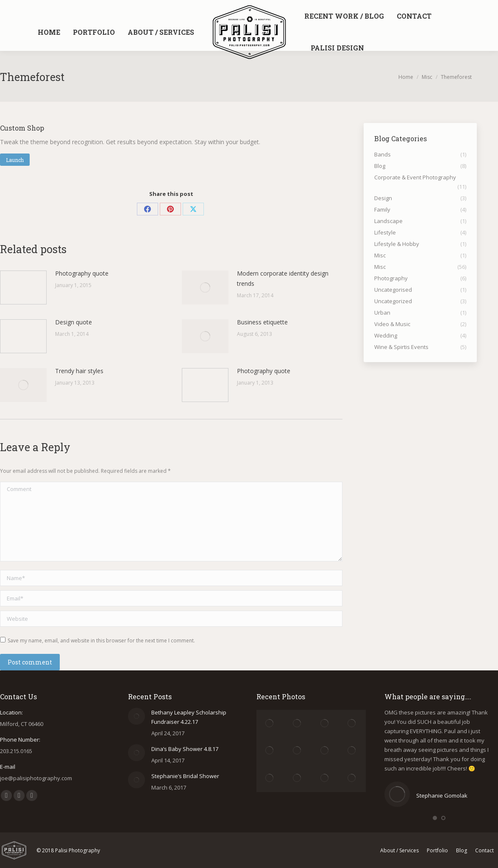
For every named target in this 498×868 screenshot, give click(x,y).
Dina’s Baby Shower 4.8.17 (185, 749)
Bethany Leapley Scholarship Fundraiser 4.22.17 (189, 717)
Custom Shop (22, 128)
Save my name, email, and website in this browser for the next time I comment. (101, 641)
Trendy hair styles (79, 371)
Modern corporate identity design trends (283, 278)
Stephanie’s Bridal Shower (185, 776)
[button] (435, 818)
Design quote (74, 322)
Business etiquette (262, 322)
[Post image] (23, 287)
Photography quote (82, 273)
